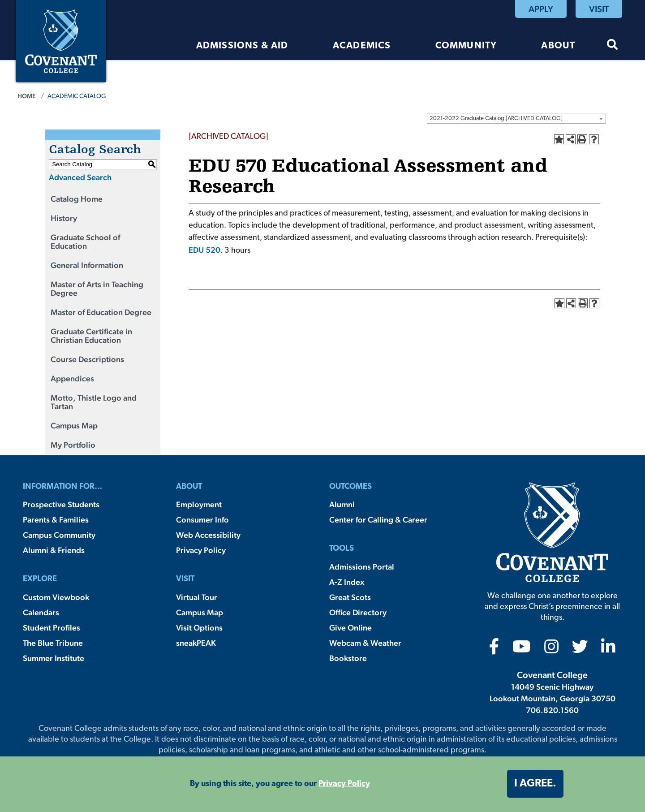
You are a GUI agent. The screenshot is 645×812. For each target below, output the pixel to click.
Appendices (72, 378)
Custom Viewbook (56, 597)
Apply (541, 9)
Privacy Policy (201, 550)
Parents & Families (56, 520)
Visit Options (199, 628)
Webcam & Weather (365, 643)
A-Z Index (347, 582)
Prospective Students (61, 504)
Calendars (41, 612)
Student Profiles (52, 628)
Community (466, 46)
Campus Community (59, 535)
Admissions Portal (362, 567)
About (558, 46)
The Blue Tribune (53, 643)
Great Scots (350, 597)
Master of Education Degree (101, 312)
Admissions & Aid (242, 46)
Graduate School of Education (85, 242)
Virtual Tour (197, 597)
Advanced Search (80, 177)
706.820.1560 (552, 710)
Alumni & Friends (54, 550)
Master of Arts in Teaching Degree (97, 289)
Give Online (350, 628)
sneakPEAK (196, 643)
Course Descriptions (87, 359)
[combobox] (516, 118)
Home (27, 96)
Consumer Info (202, 520)
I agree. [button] (535, 784)
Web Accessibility (208, 535)
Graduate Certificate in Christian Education (91, 336)
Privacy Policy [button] (344, 784)
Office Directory (358, 612)
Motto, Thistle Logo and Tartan (94, 402)
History (64, 218)
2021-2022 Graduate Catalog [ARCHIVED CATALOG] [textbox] (496, 119)
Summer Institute (54, 658)
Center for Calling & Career (378, 520)
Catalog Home (77, 199)
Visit (599, 9)
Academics (362, 46)
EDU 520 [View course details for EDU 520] (204, 250)
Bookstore (348, 658)
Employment (199, 504)
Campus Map (74, 425)
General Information (87, 265)
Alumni (342, 504)
